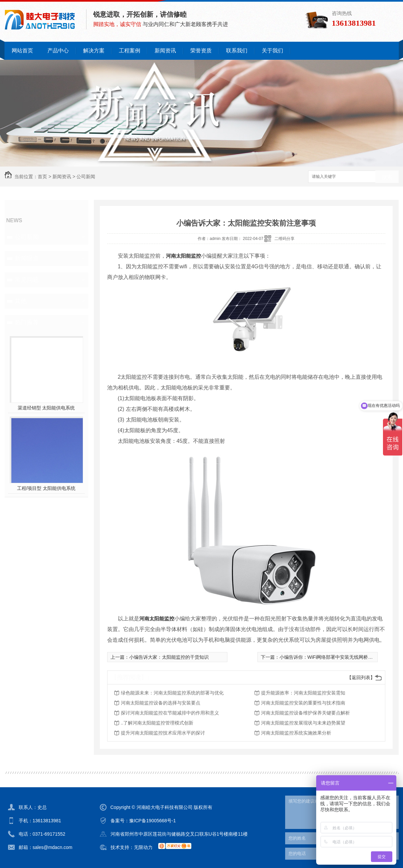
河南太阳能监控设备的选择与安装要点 (161, 703)
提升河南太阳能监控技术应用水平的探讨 (163, 733)
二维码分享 (284, 239)
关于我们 (272, 51)
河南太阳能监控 (183, 256)
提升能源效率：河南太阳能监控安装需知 (303, 693)
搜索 (387, 177)
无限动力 (143, 847)
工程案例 (130, 51)
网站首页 (22, 51)
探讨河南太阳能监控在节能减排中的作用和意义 (170, 713)
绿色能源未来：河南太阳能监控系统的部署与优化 (172, 693)
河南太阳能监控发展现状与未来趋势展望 (303, 723)
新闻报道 (27, 258)
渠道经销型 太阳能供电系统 (46, 408)
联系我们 (237, 51)
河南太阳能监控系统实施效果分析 (296, 733)
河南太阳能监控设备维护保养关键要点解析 (306, 713)
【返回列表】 (361, 677)
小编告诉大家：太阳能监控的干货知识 (169, 657)
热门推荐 (27, 322)
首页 (42, 177)
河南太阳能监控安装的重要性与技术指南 (303, 703)
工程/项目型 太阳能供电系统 (46, 488)
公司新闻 (86, 177)
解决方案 (94, 51)
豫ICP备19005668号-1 (153, 821)
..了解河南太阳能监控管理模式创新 (157, 723)
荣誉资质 (201, 51)
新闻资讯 (165, 51)
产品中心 (58, 51)
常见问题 (27, 280)
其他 (21, 301)
